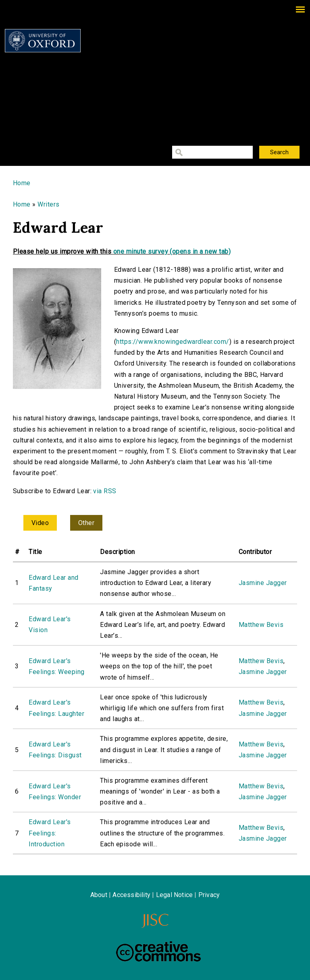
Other (86, 523)
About (99, 895)
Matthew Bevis (261, 625)
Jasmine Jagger (263, 583)
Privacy (209, 895)
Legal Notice (174, 895)
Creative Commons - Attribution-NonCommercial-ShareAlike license (158, 951)
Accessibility (131, 895)
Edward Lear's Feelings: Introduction (50, 833)
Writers (48, 204)
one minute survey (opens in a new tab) (172, 251)
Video (40, 523)
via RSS (105, 491)
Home (22, 183)
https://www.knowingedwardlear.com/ (173, 342)
